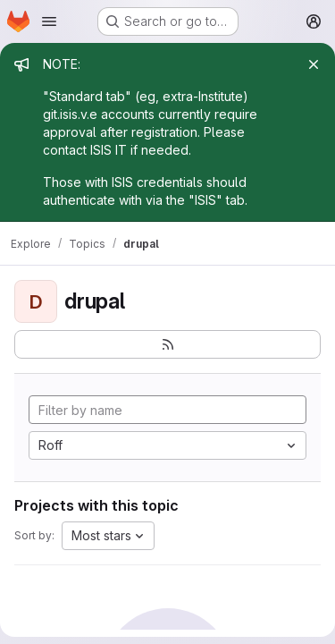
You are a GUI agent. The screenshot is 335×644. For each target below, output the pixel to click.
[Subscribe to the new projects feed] (167, 344)
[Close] (314, 64)
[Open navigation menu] (49, 21)
